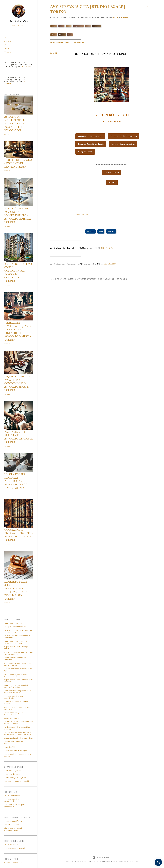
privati (115, 18)
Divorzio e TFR (10, 747)
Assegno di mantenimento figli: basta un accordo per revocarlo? (15, 123)
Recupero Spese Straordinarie (91, 144)
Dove (67, 43)
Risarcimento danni (12, 825)
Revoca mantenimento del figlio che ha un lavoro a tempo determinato (18, 734)
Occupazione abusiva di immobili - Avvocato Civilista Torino (19, 535)
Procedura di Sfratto (12, 774)
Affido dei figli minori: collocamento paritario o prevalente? (18, 664)
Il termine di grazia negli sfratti (16, 778)
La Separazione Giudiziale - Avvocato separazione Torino (18, 631)
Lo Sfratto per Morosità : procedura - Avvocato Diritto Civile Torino (17, 481)
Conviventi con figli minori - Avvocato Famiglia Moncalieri (19, 653)
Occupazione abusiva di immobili (17, 781)
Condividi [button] (54, 53)
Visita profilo (19, 25)
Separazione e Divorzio (13, 623)
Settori (73, 43)
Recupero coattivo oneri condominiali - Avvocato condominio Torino (18, 272)
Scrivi (70, 35)
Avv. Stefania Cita (112, 172)
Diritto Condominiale (12, 796)
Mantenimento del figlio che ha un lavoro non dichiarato (18, 692)
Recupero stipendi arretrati (15, 848)
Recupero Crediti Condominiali (124, 136)
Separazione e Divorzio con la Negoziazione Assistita (16, 642)
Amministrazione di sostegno (16, 751)
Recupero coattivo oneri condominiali (14, 800)
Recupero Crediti (78, 26)
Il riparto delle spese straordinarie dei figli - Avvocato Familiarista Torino (17, 590)
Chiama (54, 35)
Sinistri (88, 26)
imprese (125, 18)
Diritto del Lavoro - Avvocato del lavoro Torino (18, 163)
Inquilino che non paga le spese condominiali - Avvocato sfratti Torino (18, 383)
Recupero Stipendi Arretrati (123, 144)
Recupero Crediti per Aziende (91, 136)
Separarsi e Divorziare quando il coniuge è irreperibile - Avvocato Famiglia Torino (18, 331)
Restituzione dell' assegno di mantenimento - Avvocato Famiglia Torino (18, 215)
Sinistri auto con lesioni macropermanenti (13, 829)
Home (52, 43)
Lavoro (61, 26)
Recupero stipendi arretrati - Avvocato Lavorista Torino (19, 437)
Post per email (86, 214)
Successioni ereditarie (13, 718)
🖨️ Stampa (111, 231)
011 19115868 (107, 248)
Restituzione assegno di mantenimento (14, 714)
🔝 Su (101, 231)
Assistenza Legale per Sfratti (15, 771)
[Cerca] (148, 7)
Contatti (60, 43)
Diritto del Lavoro (11, 845)
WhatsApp (62, 35)
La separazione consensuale (15, 627)
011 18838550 (110, 264)
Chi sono (81, 43)
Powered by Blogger (101, 858)
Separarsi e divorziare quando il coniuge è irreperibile (16, 686)
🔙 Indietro (90, 231)
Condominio (97, 26)
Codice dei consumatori (13, 863)
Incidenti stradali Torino (13, 821)
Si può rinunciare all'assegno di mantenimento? (16, 675)
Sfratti (69, 26)
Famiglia (54, 26)
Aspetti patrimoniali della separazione (19, 738)
